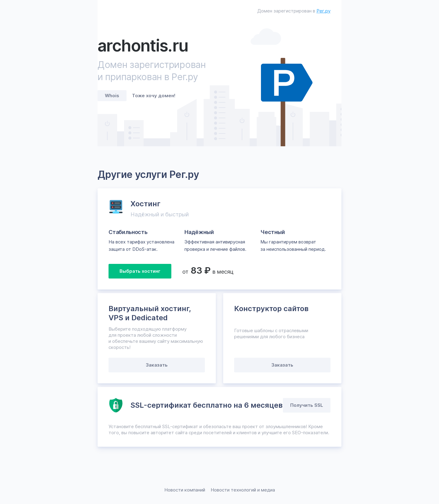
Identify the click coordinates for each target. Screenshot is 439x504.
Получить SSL (307, 405)
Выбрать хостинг (140, 271)
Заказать (157, 365)
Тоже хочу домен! (154, 96)
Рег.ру (323, 11)
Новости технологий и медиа (243, 490)
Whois (112, 96)
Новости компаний (185, 490)
